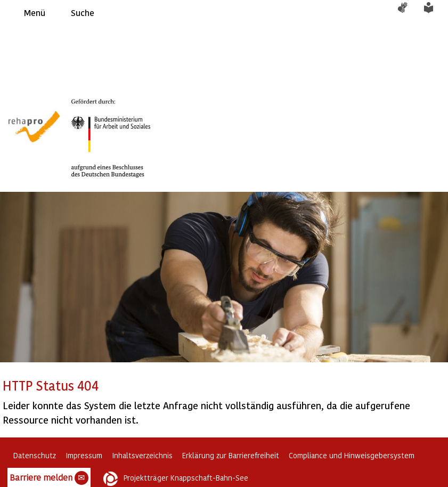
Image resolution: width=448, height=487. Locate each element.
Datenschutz (35, 455)
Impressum (84, 455)
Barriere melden (49, 478)
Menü (35, 13)
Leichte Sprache (435, 13)
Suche (83, 13)
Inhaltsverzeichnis (142, 455)
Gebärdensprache (408, 13)
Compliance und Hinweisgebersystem (352, 455)
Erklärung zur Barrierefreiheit (231, 455)
